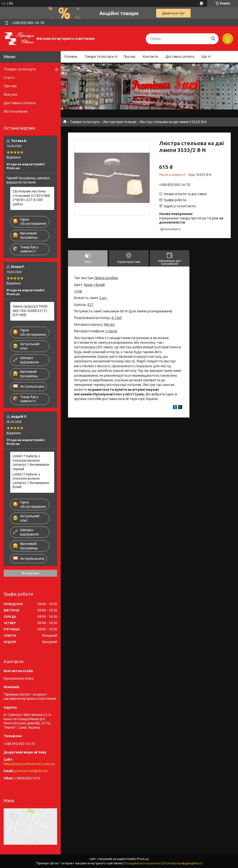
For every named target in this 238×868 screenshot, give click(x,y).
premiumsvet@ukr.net (31, 771)
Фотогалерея (16, 111)
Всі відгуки (30, 573)
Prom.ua (143, 859)
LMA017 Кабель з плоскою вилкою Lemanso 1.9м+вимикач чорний (31, 463)
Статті (9, 78)
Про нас (130, 57)
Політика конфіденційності (183, 863)
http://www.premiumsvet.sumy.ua (29, 764)
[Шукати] (213, 39)
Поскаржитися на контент (143, 863)
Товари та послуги (99, 57)
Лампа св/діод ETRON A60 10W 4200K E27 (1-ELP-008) (30, 311)
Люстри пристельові (120, 122)
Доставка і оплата (180, 57)
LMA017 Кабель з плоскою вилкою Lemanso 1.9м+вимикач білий (31, 481)
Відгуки (10, 94)
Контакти (151, 57)
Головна (71, 57)
